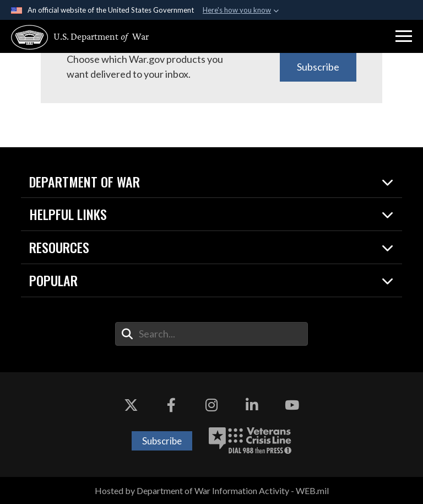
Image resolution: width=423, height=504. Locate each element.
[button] (404, 36)
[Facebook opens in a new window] (171, 405)
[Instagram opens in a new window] (211, 405)
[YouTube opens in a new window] (292, 405)
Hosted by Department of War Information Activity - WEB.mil (212, 490)
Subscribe (318, 67)
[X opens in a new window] (131, 405)
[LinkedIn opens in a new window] (252, 405)
